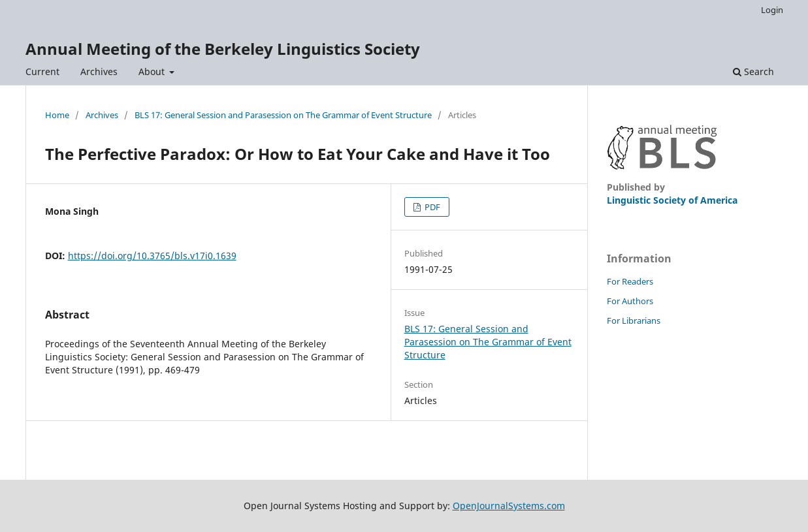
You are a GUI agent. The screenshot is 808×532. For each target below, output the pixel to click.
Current (42, 71)
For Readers (630, 281)
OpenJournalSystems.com (509, 506)
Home (57, 115)
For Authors (630, 301)
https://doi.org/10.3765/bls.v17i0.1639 (152, 256)
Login (772, 10)
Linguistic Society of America (672, 200)
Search (753, 71)
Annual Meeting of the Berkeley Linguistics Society (223, 49)
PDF (431, 207)
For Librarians (634, 321)
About (153, 71)
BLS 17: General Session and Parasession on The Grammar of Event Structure (283, 115)
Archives (99, 71)
